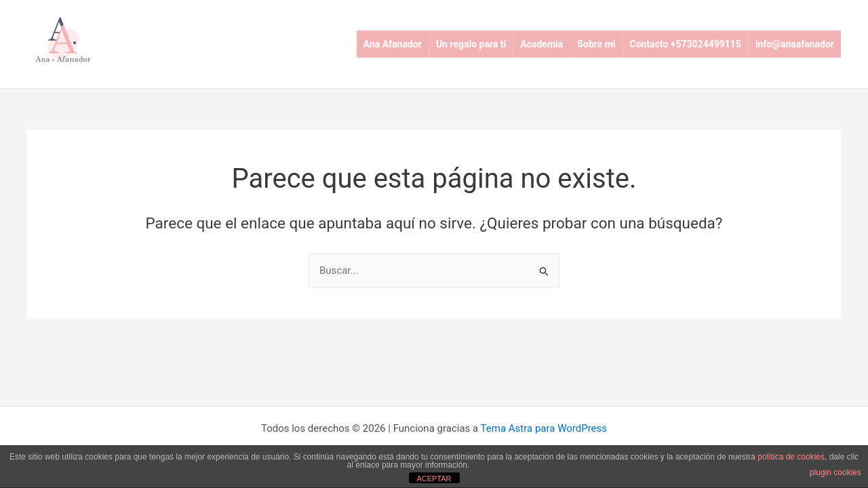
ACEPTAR (434, 479)
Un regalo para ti (471, 44)
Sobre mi (596, 44)
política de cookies (791, 457)
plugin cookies (835, 472)
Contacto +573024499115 (686, 44)
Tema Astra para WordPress (544, 428)
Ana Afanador (393, 44)
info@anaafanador (795, 44)
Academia (541, 44)
